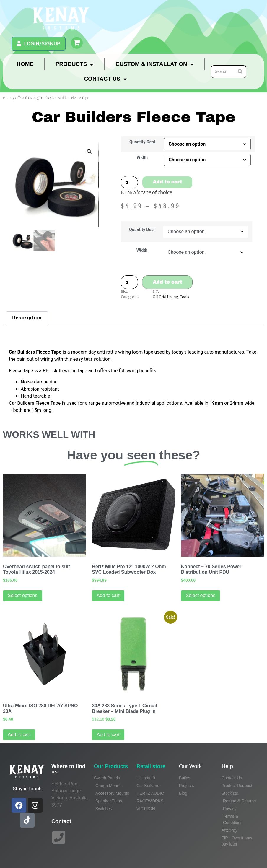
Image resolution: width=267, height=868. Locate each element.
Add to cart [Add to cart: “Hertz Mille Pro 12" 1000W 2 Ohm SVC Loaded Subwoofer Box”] (108, 595)
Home (25, 64)
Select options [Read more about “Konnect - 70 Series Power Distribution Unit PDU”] (201, 595)
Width (142, 158)
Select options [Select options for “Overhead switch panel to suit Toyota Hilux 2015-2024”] (23, 595)
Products (75, 64)
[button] (89, 152)
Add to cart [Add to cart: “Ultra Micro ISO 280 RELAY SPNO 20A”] (19, 735)
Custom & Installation (155, 64)
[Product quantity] (129, 182)
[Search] (240, 72)
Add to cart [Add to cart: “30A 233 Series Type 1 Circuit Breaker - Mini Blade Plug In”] (108, 735)
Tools (45, 98)
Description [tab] (27, 318)
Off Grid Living (26, 98)
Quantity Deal (142, 142)
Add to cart (167, 182)
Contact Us (105, 79)
